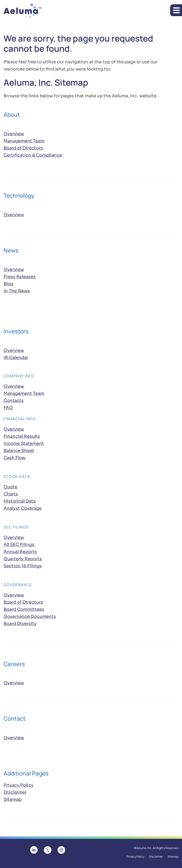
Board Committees (24, 609)
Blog (8, 284)
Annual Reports (20, 552)
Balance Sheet (19, 451)
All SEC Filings (19, 545)
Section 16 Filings (23, 566)
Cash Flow (14, 458)
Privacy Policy (18, 785)
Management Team (24, 141)
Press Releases (20, 277)
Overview (14, 133)
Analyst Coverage (23, 508)
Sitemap (13, 799)
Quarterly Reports (23, 559)
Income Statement (24, 443)
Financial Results (22, 436)
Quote (10, 487)
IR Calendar (16, 358)
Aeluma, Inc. (144, 848)
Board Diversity (20, 624)
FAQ (8, 408)
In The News (17, 291)
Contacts (14, 401)
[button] (176, 10)
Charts (11, 494)
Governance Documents (30, 616)
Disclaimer (15, 792)
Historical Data (20, 501)
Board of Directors (23, 148)
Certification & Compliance (33, 155)
